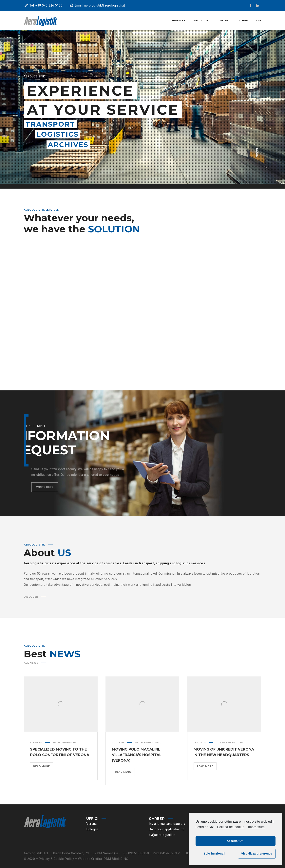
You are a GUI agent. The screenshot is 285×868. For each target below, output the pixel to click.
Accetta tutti (236, 841)
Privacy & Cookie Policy (57, 859)
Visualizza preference (257, 854)
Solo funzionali (214, 854)
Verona (91, 824)
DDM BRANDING (116, 859)
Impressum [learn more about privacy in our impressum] (256, 827)
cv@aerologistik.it (162, 835)
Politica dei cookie (231, 827)
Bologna (92, 829)
